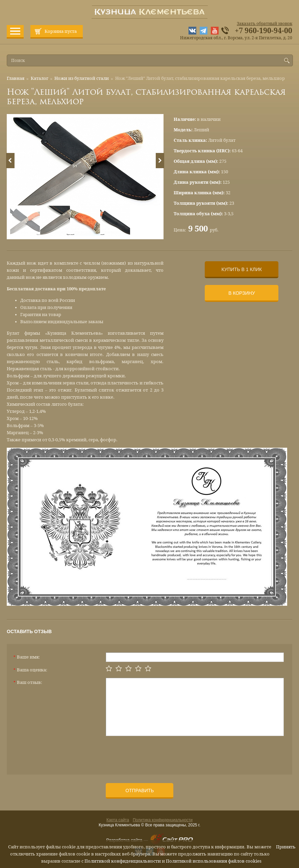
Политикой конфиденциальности (123, 861)
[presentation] (157, 753)
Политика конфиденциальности (163, 820)
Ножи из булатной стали (82, 78)
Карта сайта (118, 820)
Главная (16, 78)
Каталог (40, 78)
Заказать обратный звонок (265, 24)
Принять (286, 847)
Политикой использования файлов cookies (214, 861)
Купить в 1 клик (242, 269)
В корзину (242, 293)
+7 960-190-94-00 (264, 31)
